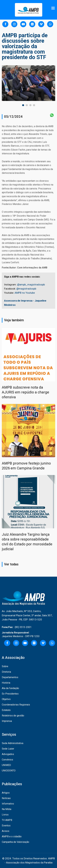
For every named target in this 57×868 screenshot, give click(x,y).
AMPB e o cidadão (12, 836)
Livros (5, 815)
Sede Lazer (8, 749)
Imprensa (7, 721)
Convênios (7, 760)
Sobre (5, 666)
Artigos (6, 793)
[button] (23, 105)
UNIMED (6, 765)
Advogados (8, 754)
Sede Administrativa (13, 743)
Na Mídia (7, 809)
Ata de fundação (10, 688)
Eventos (6, 826)
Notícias (6, 798)
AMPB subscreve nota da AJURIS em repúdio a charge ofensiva (25, 392)
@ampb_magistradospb (31, 285)
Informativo (8, 804)
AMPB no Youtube (25, 293)
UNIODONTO (9, 771)
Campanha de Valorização (16, 842)
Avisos (6, 831)
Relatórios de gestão (13, 716)
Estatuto (6, 710)
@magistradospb (26, 289)
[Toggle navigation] (53, 8)
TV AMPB (7, 820)
